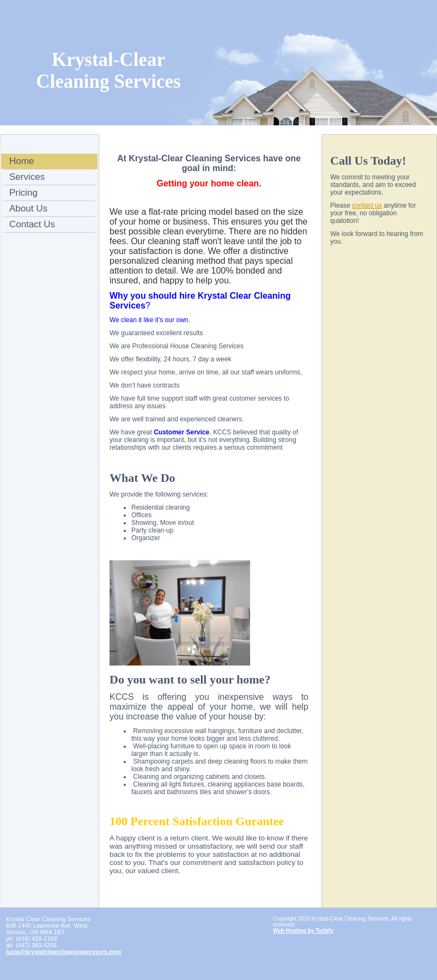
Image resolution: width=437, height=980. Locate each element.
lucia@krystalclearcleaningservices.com (63, 952)
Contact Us (32, 224)
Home (22, 161)
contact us (367, 205)
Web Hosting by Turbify (303, 931)
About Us (28, 208)
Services (27, 177)
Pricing (23, 193)
